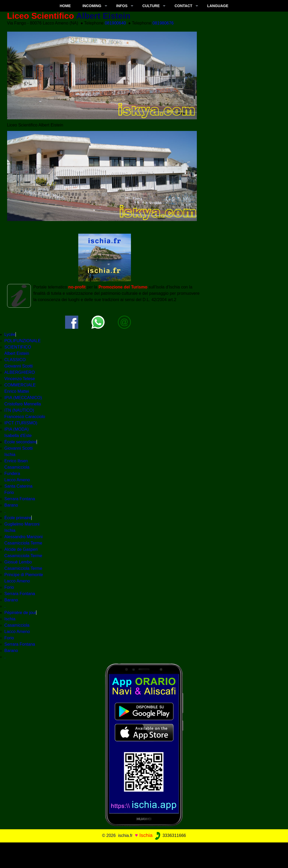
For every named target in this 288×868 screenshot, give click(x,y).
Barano (11, 505)
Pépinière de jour (20, 613)
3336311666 (170, 835)
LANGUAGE (218, 6)
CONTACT (184, 6)
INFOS (122, 6)
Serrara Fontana (20, 499)
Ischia (10, 619)
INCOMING (92, 6)
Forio (9, 587)
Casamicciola (17, 625)
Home (65, 6)
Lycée (10, 334)
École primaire (18, 518)
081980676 (163, 23)
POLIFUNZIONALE (23, 341)
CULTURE (151, 6)
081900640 (115, 23)
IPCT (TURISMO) (21, 423)
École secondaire (21, 442)
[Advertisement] (144, 854)
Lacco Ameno (17, 632)
